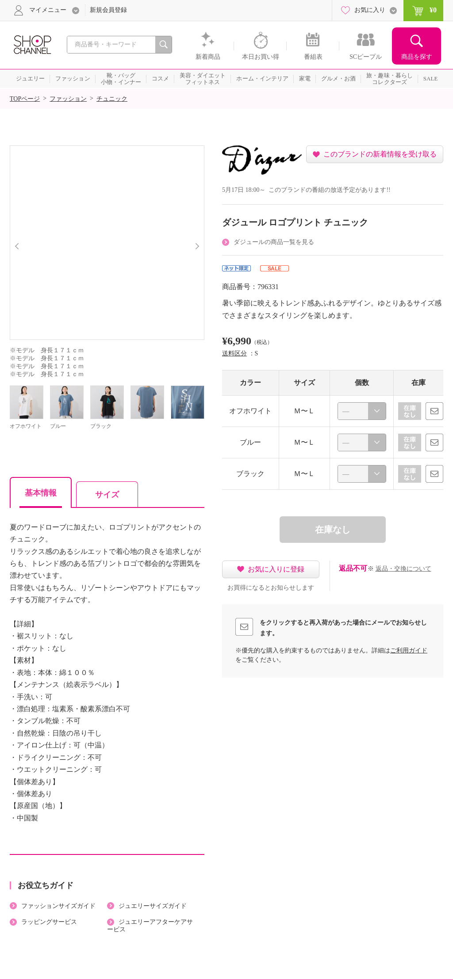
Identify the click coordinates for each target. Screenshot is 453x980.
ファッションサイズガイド (58, 906)
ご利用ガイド (409, 650)
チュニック (112, 99)
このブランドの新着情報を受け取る (380, 154)
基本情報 (41, 493)
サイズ (107, 495)
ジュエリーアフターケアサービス (150, 926)
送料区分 (234, 353)
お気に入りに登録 (276, 569)
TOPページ (25, 99)
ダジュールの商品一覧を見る (274, 242)
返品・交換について (403, 569)
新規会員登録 (108, 10)
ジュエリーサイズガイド (153, 906)
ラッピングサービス (49, 922)
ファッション (68, 99)
